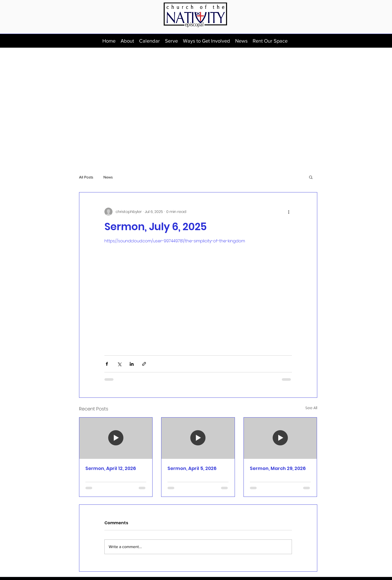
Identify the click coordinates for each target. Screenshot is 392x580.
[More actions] (289, 212)
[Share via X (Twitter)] (119, 364)
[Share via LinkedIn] (132, 364)
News (108, 177)
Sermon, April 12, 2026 (111, 468)
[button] (127, 41)
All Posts (86, 177)
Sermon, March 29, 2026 (278, 468)
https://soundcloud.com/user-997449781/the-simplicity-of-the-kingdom (175, 241)
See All (311, 408)
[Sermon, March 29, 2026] (280, 438)
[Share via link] (144, 364)
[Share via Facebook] (107, 364)
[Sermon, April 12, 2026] (116, 438)
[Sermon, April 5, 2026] (198, 438)
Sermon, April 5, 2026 (192, 468)
